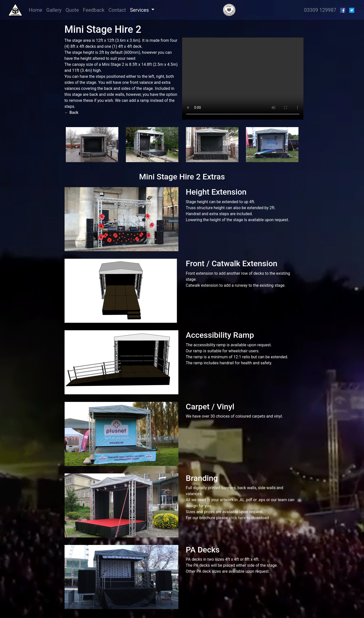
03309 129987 (320, 10)
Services (140, 10)
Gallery (54, 10)
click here (237, 518)
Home (37, 10)
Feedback (94, 10)
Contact (117, 10)
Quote (72, 10)
